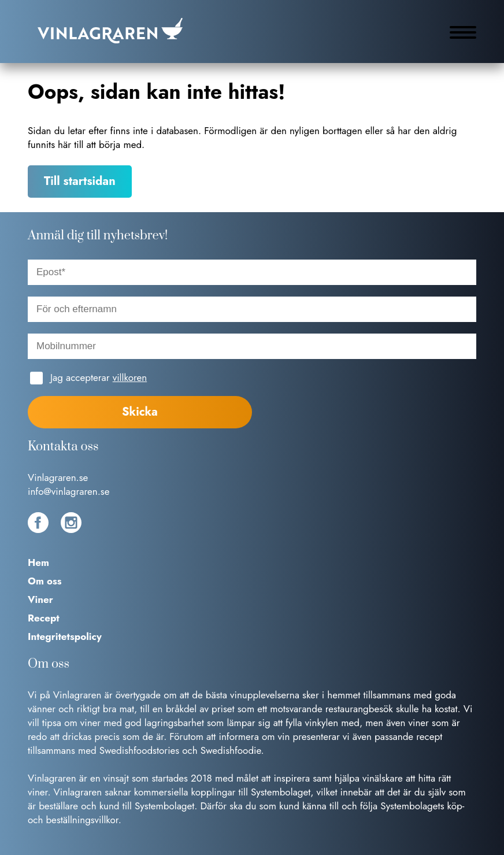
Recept (44, 618)
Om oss (45, 581)
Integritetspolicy (65, 636)
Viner (40, 599)
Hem (38, 562)
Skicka (140, 412)
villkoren (130, 377)
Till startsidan (80, 181)
